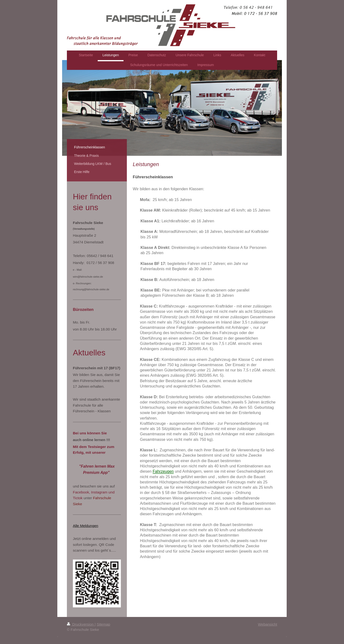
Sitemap (103, 624)
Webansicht (268, 624)
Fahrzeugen (163, 471)
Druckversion (81, 624)
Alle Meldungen (86, 526)
